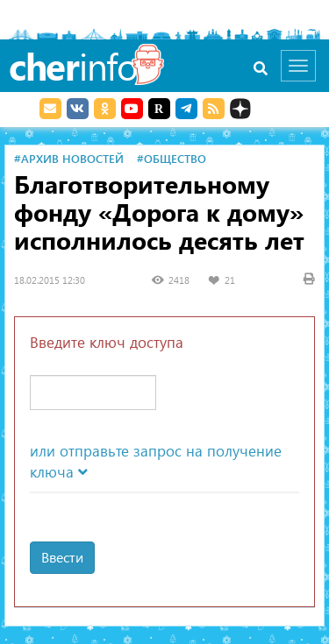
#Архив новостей (69, 158)
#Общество (172, 158)
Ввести (62, 557)
